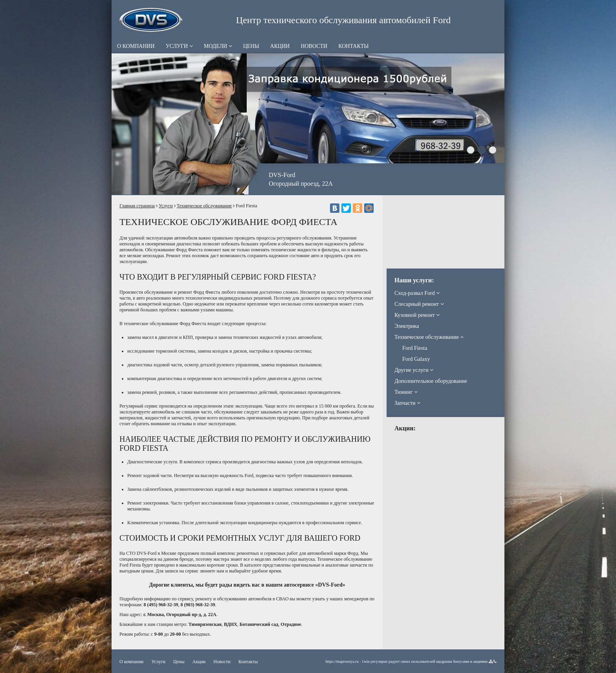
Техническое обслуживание (204, 206)
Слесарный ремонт (419, 304)
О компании (136, 46)
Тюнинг (406, 392)
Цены (251, 46)
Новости (314, 46)
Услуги (179, 46)
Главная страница (137, 206)
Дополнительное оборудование (431, 381)
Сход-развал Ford (417, 293)
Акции (280, 46)
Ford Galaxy (416, 359)
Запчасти (407, 403)
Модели (218, 46)
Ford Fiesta (415, 348)
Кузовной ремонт (417, 315)
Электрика (407, 326)
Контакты (353, 46)
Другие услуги (414, 370)
